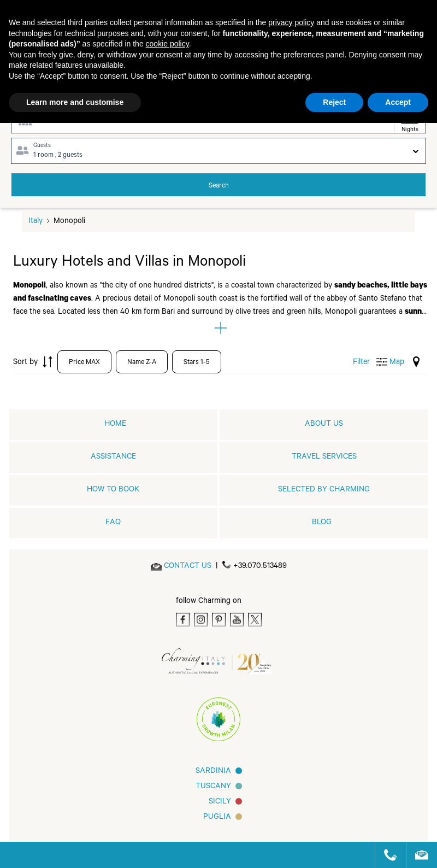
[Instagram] (201, 620)
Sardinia (213, 772)
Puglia (217, 818)
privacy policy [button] (291, 22)
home (115, 425)
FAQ (113, 523)
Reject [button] (334, 102)
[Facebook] (183, 620)
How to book (113, 490)
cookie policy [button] (167, 44)
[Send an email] (188, 567)
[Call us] (386, 855)
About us (324, 425)
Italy (36, 222)
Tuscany (213, 787)
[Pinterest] (219, 620)
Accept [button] (398, 102)
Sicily (220, 802)
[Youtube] (237, 620)
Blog (322, 523)
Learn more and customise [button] (75, 102)
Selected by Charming (324, 490)
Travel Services (324, 458)
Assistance (113, 458)
